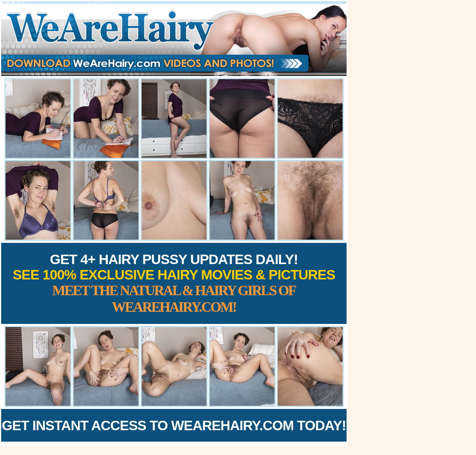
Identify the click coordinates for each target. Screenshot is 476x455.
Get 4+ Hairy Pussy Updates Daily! (174, 283)
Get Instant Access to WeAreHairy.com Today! (174, 425)
